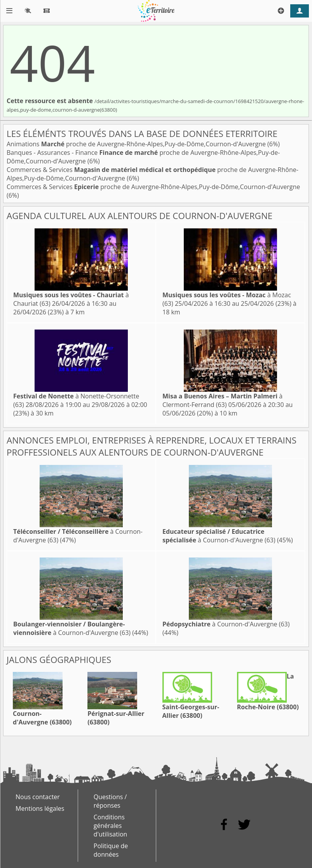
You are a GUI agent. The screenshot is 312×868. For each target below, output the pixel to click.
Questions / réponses (110, 801)
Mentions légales (40, 808)
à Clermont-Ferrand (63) (222, 400)
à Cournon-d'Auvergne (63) (219, 536)
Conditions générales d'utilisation (111, 826)
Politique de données (111, 850)
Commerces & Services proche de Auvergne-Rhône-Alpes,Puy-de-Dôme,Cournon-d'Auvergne (153, 187)
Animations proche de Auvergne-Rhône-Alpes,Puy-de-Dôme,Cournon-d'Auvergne (137, 144)
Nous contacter (38, 797)
